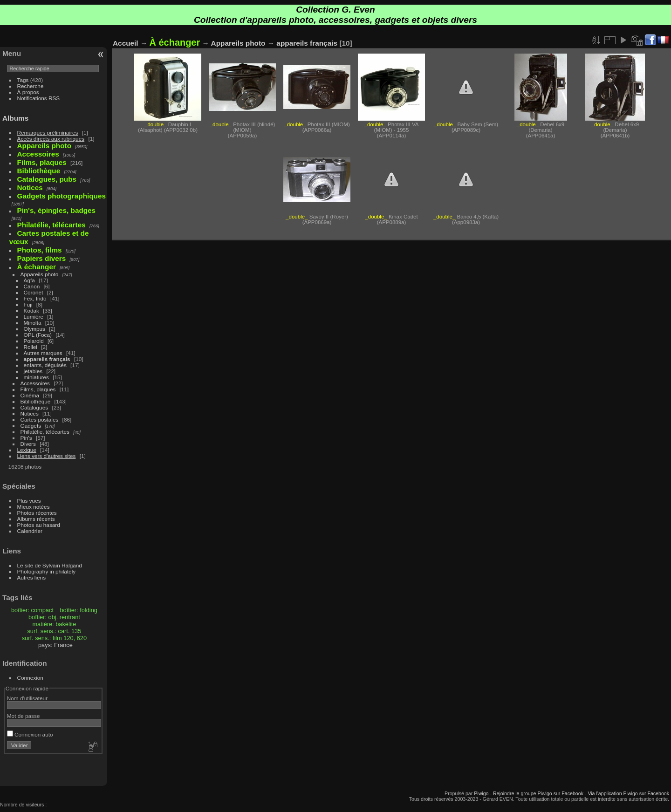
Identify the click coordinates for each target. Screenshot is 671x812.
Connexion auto (30, 734)
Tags (23, 80)
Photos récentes (37, 513)
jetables (33, 371)
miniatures (36, 377)
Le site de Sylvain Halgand (50, 565)
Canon (32, 286)
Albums (15, 118)
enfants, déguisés (45, 365)
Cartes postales (40, 420)
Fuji (28, 304)
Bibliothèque (36, 401)
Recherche (31, 86)
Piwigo (481, 793)
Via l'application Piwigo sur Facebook (628, 793)
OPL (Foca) (38, 335)
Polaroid (34, 341)
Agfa (29, 280)
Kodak (31, 310)
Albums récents (36, 519)
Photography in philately (47, 571)
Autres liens (31, 577)
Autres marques (43, 353)
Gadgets (31, 426)
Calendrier (30, 531)
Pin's (26, 438)
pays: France (55, 645)
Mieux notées (34, 507)
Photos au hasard (39, 525)
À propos (28, 92)
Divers (28, 444)
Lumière (34, 317)
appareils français (47, 359)
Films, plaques (38, 389)
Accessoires (35, 383)
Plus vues (29, 501)
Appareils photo (40, 274)
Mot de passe (24, 716)
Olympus (34, 329)
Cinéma (30, 395)
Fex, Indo (35, 298)
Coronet (34, 292)
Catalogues (34, 407)
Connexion (30, 678)
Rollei (31, 347)
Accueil (126, 43)
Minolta (33, 323)
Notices (30, 413)
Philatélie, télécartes (45, 432)
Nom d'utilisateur (27, 698)
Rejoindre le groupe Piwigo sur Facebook (538, 793)
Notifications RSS (39, 98)
